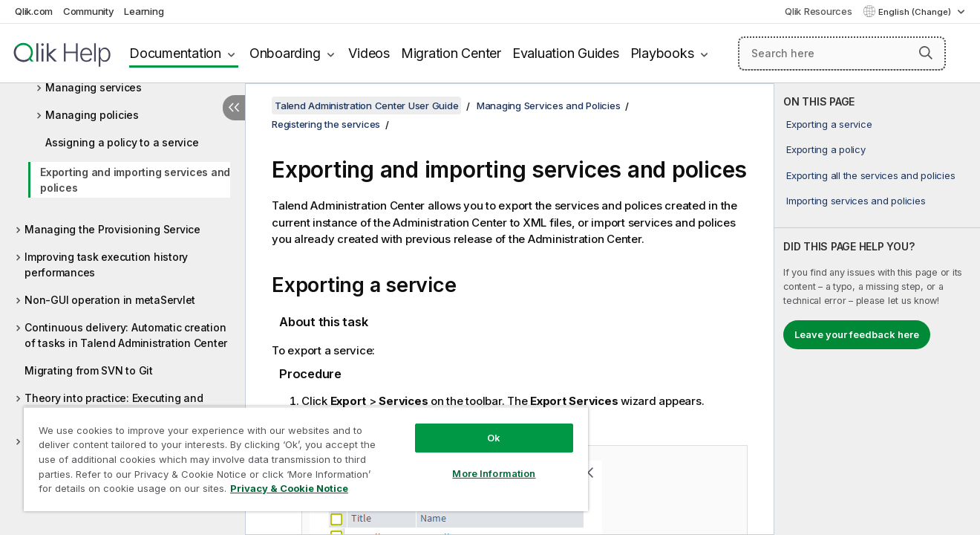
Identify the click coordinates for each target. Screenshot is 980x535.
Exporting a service (829, 124)
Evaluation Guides (566, 53)
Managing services (94, 87)
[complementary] (877, 309)
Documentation (175, 53)
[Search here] (842, 53)
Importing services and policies (856, 201)
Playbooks (662, 53)
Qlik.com (34, 11)
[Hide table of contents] (234, 108)
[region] (306, 459)
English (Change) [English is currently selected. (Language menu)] (916, 12)
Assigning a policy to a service (122, 142)
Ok (494, 438)
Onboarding (285, 53)
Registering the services (326, 124)
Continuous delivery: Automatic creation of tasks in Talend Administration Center (126, 335)
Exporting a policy (826, 149)
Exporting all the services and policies (870, 175)
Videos (369, 53)
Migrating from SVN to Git (89, 370)
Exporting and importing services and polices (135, 180)
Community (89, 11)
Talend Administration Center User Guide (366, 106)
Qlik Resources (819, 11)
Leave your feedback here (857, 334)
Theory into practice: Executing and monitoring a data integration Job (114, 406)
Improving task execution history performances (106, 265)
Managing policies (92, 115)
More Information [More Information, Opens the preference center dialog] (494, 473)
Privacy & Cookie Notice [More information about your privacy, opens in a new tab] (289, 488)
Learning (144, 11)
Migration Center (451, 53)
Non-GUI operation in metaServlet (110, 300)
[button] (926, 53)
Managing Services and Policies (549, 106)
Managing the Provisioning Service (112, 229)
